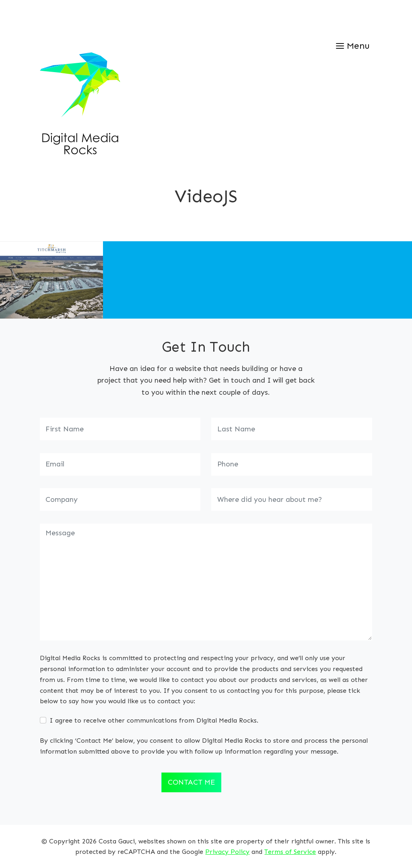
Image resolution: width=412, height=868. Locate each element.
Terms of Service (290, 852)
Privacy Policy (227, 852)
